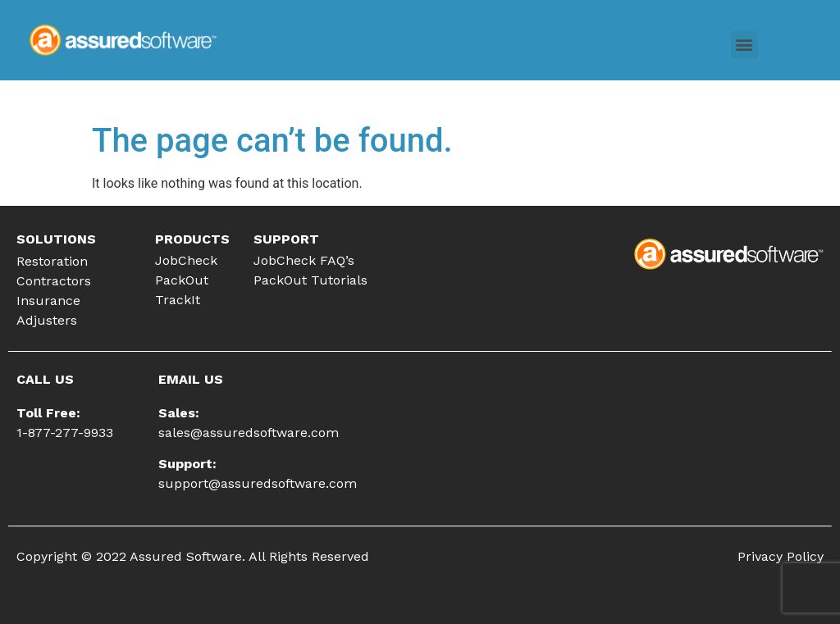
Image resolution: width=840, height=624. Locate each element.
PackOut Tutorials (310, 280)
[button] (744, 45)
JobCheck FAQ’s (304, 260)
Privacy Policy (781, 556)
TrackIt (178, 300)
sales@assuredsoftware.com (249, 433)
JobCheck (186, 260)
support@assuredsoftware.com (258, 483)
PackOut (182, 280)
